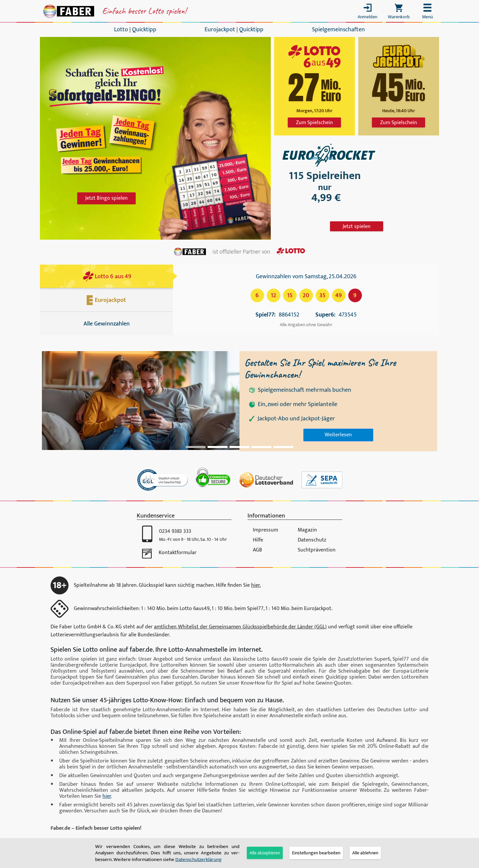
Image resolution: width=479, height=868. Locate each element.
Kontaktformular (178, 553)
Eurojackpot (220, 30)
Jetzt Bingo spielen (106, 198)
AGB (257, 550)
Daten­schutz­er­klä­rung (198, 860)
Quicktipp (144, 30)
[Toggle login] (367, 13)
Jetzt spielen (357, 226)
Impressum (265, 530)
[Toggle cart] (399, 13)
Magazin (307, 530)
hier (107, 796)
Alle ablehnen (365, 853)
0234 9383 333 (175, 531)
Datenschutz (312, 540)
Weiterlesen (338, 435)
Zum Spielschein (315, 123)
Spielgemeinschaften (338, 30)
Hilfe (258, 540)
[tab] (316, 853)
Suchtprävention (317, 550)
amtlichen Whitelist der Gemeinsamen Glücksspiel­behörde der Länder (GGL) (240, 627)
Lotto (121, 30)
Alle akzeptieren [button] (265, 853)
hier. (256, 585)
